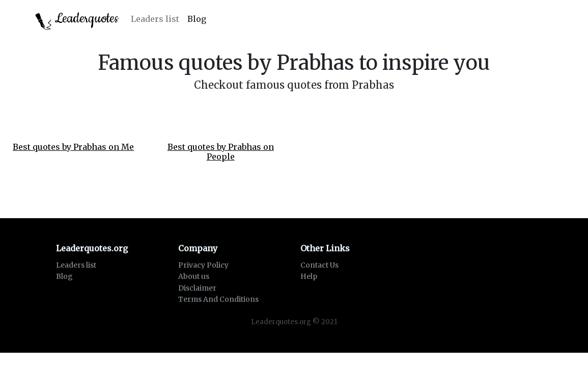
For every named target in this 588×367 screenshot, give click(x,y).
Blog (197, 19)
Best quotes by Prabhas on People (221, 152)
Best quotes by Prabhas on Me (73, 147)
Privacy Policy (203, 265)
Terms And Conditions (218, 299)
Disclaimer (197, 288)
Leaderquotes (77, 20)
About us (194, 276)
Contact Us (319, 265)
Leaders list (155, 19)
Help (309, 276)
